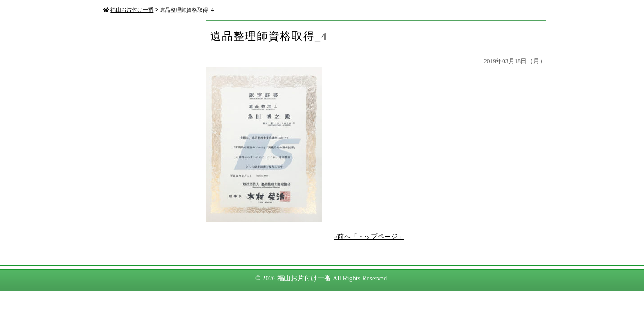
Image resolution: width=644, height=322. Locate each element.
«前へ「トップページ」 (369, 237)
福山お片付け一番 (304, 278)
